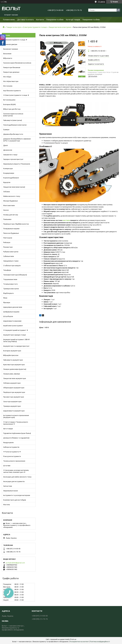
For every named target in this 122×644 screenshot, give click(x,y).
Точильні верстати (10, 284)
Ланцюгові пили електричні (60, 27)
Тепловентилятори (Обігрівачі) (15, 275)
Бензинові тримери (11, 49)
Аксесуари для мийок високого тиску (17, 477)
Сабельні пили (9, 256)
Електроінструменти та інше (35, 27)
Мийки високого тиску (12, 196)
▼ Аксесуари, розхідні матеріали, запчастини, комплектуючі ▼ (16, 471)
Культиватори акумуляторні (14, 365)
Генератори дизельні (11, 72)
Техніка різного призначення (14, 461)
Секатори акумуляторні (12, 401)
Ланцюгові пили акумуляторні (15, 378)
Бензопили (7, 54)
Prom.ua (73, 639)
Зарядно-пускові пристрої (13, 159)
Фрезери (7, 302)
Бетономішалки (9, 100)
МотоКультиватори (11, 81)
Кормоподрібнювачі (11, 178)
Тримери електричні (11, 289)
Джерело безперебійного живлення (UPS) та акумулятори (17, 140)
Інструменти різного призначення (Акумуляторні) (16, 416)
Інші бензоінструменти (12, 91)
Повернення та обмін (55, 20)
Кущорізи (7, 182)
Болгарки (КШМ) (9, 104)
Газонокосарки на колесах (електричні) (13, 115)
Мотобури (7, 77)
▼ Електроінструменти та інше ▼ (16, 95)
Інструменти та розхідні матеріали (17, 495)
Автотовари (8, 429)
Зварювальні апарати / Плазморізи (17, 164)
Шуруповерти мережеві (12, 321)
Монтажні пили (9, 205)
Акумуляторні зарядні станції (15, 335)
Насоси (6, 210)
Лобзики (7, 192)
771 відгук (101, 2)
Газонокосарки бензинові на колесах (17, 63)
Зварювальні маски (11, 491)
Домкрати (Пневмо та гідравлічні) (16, 438)
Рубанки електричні (11, 252)
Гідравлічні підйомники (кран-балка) (17, 433)
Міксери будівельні (10, 201)
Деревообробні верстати (13, 134)
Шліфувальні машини (11, 312)
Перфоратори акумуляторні (14, 392)
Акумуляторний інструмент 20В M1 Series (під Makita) (17, 340)
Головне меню (9, 20)
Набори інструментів (11, 447)
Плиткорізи (8, 238)
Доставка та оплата (25, 20)
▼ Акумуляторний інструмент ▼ (16, 330)
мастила (66, 220)
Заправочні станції (10, 155)
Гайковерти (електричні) (13, 120)
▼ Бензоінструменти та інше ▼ (15, 40)
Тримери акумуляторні (12, 406)
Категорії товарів (73, 20)
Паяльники (7, 219)
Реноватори (8, 247)
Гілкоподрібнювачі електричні (15, 125)
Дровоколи (8, 150)
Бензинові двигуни (10, 44)
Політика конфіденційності (100, 642)
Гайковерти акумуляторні (13, 360)
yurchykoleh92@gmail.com (15, 563)
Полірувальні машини (11, 229)
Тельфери (7, 270)
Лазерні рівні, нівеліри (12, 374)
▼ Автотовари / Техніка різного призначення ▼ (16, 423)
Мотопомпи (8, 86)
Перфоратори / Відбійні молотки (16, 224)
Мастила (7, 505)
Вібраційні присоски (11, 355)
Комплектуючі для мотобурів (15, 500)
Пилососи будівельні (11, 233)
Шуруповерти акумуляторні (14, 411)
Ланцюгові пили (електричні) (14, 187)
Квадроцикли (8, 442)
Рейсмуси (7, 242)
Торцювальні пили (10, 279)
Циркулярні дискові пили (13, 307)
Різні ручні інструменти (12, 456)
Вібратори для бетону (12, 109)
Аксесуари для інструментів (14, 481)
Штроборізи (8, 316)
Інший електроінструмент (13, 326)
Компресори (8, 168)
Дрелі (5, 145)
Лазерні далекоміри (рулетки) (15, 369)
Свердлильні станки (11, 261)
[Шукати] (118, 10)
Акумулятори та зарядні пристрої (16, 346)
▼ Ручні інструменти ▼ (12, 452)
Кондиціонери (9, 173)
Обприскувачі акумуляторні (14, 388)
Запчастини (8, 486)
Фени (5, 298)
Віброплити (8, 58)
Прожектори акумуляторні (14, 397)
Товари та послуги (14, 27)
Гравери (6, 129)
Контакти (40, 20)
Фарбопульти (8, 293)
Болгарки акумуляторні (12, 351)
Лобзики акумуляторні (12, 383)
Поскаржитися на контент (79, 642)
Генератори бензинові (12, 67)
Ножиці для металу (11, 215)
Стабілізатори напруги (12, 265)
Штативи (7, 466)
